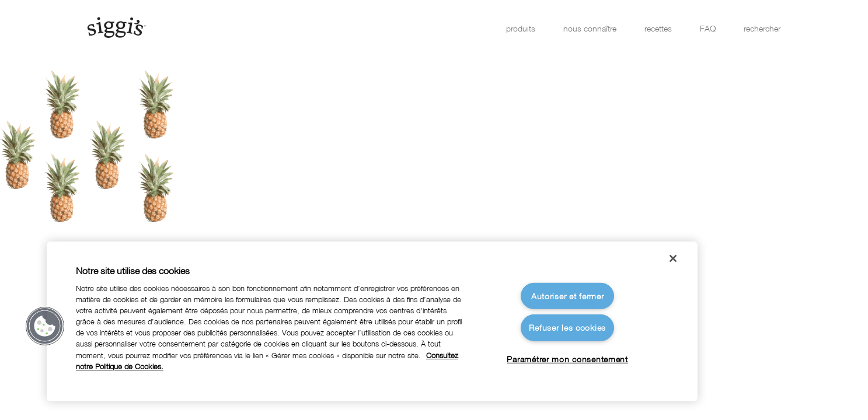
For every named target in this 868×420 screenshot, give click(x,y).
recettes (658, 28)
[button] (45, 326)
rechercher (762, 28)
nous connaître (590, 28)
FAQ (708, 28)
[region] (372, 321)
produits (521, 28)
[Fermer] (673, 258)
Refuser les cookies (567, 328)
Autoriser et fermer (568, 296)
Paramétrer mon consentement (567, 359)
